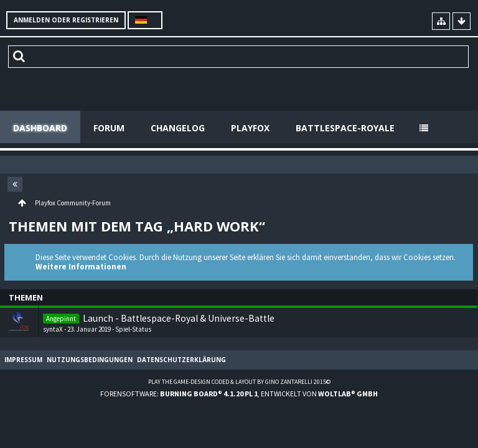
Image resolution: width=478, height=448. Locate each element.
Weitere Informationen (81, 267)
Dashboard (40, 128)
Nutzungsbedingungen (90, 360)
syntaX (53, 329)
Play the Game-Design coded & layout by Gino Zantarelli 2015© (239, 382)
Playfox (250, 128)
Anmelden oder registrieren (66, 20)
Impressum (23, 360)
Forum (109, 128)
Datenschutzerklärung (181, 360)
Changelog (178, 128)
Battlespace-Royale (345, 128)
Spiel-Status (133, 329)
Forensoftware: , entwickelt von (239, 394)
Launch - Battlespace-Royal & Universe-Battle (179, 318)
